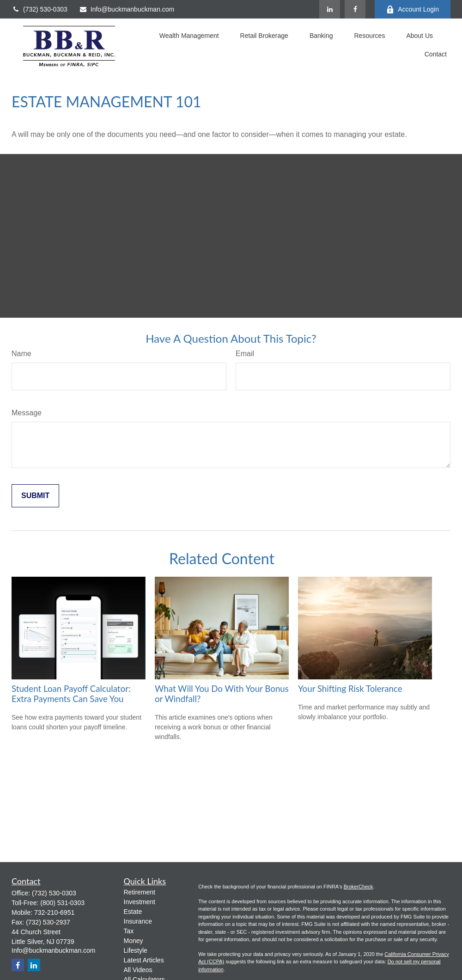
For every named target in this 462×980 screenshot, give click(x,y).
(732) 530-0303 (40, 9)
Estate (133, 912)
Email (245, 354)
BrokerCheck (359, 887)
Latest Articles (144, 960)
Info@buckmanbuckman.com (127, 9)
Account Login (413, 9)
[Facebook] (355, 9)
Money (134, 941)
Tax (129, 931)
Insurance (138, 921)
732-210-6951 (54, 912)
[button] (189, 37)
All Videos (138, 970)
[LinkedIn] (330, 9)
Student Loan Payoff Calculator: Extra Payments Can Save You (71, 694)
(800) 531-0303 (62, 903)
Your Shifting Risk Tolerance (350, 689)
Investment (140, 902)
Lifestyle (136, 950)
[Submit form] (35, 496)
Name (21, 354)
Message (27, 413)
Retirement (140, 892)
